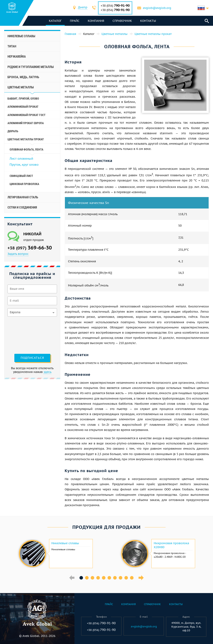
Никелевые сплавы (21, 36)
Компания (96, 21)
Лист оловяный (21, 159)
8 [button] (121, 578)
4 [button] (98, 578)
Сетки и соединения (22, 207)
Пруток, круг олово (24, 165)
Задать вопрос (18, 254)
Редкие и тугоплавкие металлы (31, 67)
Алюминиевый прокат (23, 107)
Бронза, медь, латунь (23, 77)
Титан (12, 46)
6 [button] (109, 578)
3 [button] (92, 578)
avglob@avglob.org (157, 8)
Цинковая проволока (24, 184)
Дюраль (13, 131)
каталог (55, 21)
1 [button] (81, 578)
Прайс (75, 21)
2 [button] (87, 578)
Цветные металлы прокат (26, 139)
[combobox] (83, 8)
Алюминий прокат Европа (26, 123)
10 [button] (132, 578)
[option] (55, 554)
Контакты (148, 21)
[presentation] (25, 335)
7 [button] (115, 578)
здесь (47, 372)
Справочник (122, 21)
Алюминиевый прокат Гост (27, 115)
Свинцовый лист (21, 176)
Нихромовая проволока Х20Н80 (171, 545)
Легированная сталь (23, 197)
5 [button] (104, 578)
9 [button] (126, 578)
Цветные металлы (21, 87)
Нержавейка (17, 57)
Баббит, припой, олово (23, 99)
